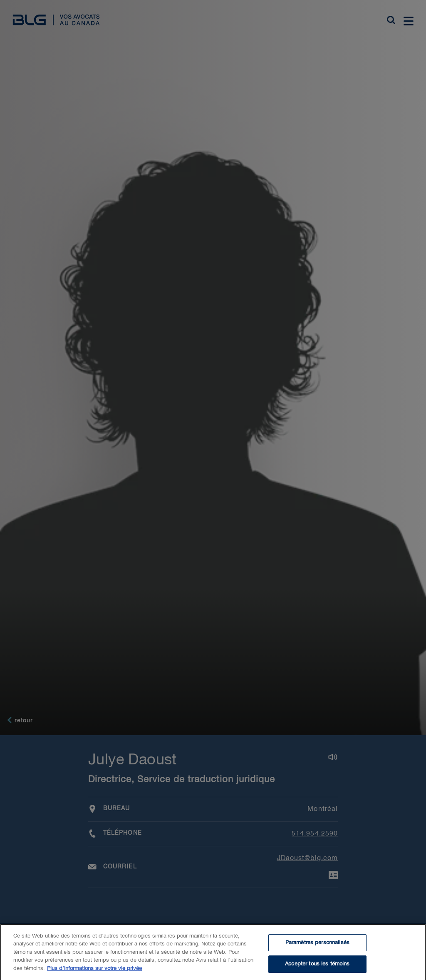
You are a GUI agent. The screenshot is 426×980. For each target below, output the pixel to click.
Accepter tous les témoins (317, 971)
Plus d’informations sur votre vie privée (94, 976)
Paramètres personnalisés (317, 950)
